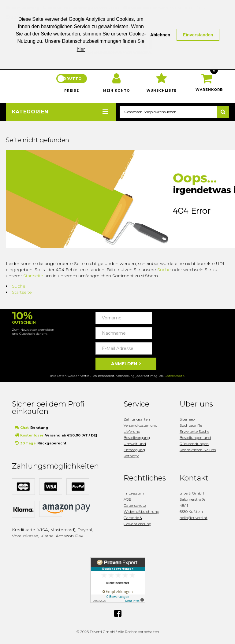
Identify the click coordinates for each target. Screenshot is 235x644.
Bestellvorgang (137, 438)
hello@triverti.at (194, 519)
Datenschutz (174, 377)
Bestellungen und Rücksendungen (195, 442)
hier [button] (81, 49)
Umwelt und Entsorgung (135, 448)
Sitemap (187, 420)
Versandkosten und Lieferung (141, 429)
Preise (72, 92)
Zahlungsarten (137, 420)
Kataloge (131, 457)
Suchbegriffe (191, 426)
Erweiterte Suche (194, 432)
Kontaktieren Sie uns (198, 451)
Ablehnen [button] (160, 35)
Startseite (33, 277)
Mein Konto (117, 92)
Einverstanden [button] (198, 35)
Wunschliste (162, 92)
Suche (164, 270)
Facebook (118, 614)
